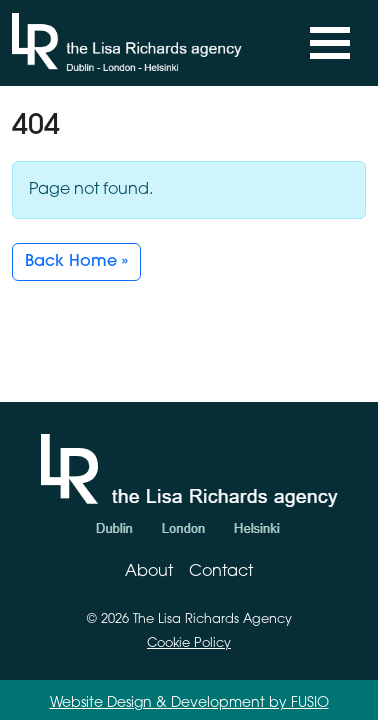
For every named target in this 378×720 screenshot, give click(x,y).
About (149, 572)
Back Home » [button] (76, 262)
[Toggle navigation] (330, 43)
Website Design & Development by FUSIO (189, 703)
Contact (221, 572)
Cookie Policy (189, 643)
